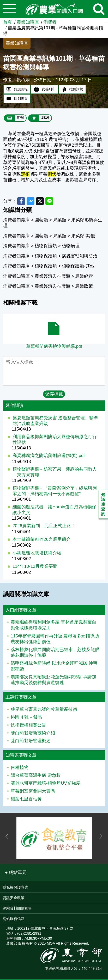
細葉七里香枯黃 (26, 800)
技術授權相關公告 (28, 726)
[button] (16, 873)
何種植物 (20, 768)
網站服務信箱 (14, 920)
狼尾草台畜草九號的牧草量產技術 (44, 710)
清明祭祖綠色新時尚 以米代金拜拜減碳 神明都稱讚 (54, 667)
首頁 (8, 22)
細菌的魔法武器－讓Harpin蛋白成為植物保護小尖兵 (54, 511)
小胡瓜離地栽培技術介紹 (37, 554)
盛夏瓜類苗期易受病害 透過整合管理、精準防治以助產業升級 (55, 422)
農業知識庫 (28, 22)
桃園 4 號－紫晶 (26, 718)
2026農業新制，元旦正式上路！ (44, 527)
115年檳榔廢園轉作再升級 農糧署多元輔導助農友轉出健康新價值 (55, 640)
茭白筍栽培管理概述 (31, 742)
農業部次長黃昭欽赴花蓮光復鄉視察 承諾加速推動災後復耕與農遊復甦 (53, 681)
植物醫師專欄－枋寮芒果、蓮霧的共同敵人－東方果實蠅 (55, 473)
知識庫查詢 (104, 505)
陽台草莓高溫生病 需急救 (36, 776)
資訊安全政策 (14, 899)
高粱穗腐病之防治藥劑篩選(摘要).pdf (49, 456)
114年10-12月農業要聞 (35, 567)
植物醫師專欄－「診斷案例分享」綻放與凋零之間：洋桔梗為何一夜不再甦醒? (55, 492)
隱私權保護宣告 (15, 888)
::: (106, 21)
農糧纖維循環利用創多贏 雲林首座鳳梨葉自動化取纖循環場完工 (53, 626)
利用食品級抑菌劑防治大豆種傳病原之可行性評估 (55, 440)
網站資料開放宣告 (17, 909)
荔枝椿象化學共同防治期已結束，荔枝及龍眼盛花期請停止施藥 (55, 653)
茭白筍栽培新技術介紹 (33, 734)
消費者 (50, 22)
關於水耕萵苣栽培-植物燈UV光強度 (46, 784)
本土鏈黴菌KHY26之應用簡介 (42, 540)
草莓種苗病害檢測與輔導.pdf (54, 347)
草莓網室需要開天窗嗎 (33, 792)
